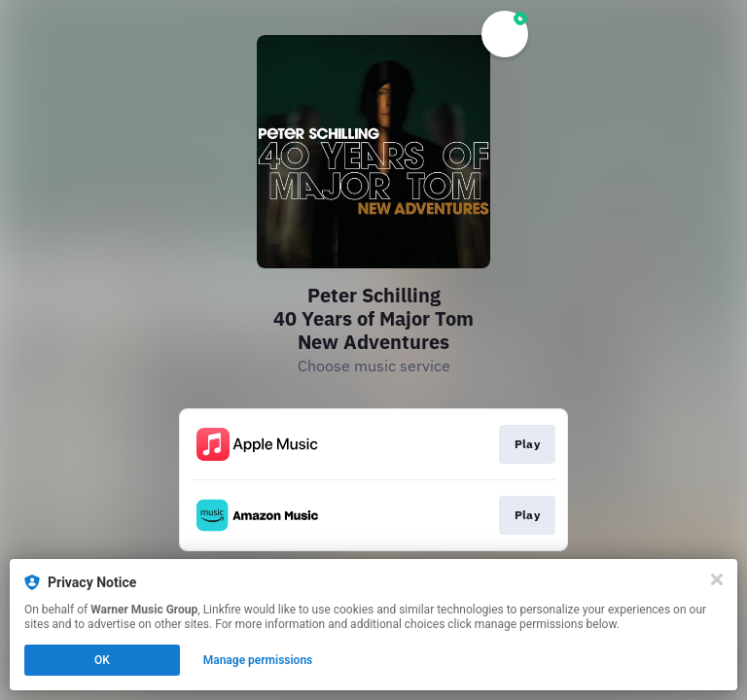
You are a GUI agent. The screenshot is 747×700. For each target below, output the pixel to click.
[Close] (717, 579)
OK (102, 660)
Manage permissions (258, 660)
